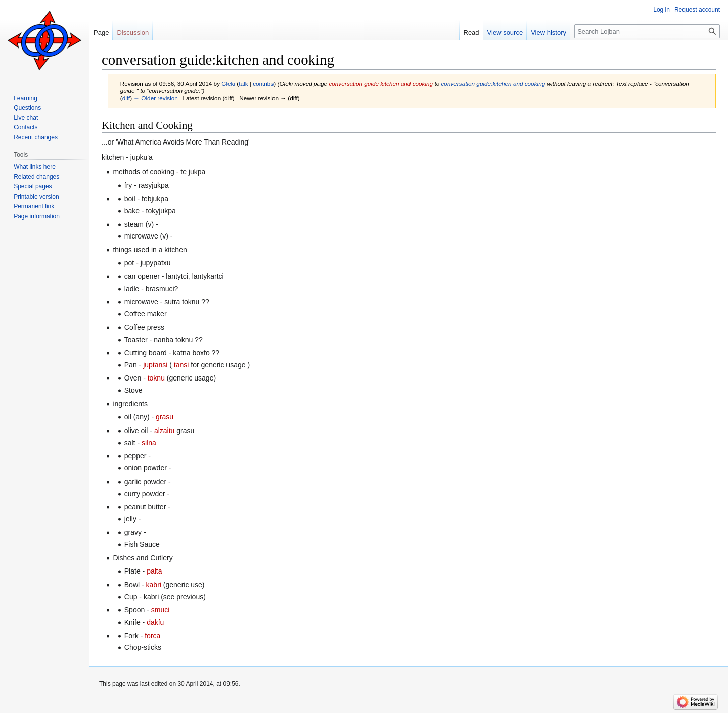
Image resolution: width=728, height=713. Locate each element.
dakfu (155, 622)
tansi (181, 365)
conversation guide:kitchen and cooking (493, 84)
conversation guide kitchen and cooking (381, 84)
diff (126, 98)
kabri (154, 585)
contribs (263, 84)
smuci (161, 610)
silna (149, 443)
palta (154, 571)
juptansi (155, 365)
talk (243, 84)
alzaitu (164, 431)
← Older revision (156, 98)
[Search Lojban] (647, 31)
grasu (165, 417)
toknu (156, 378)
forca (152, 636)
